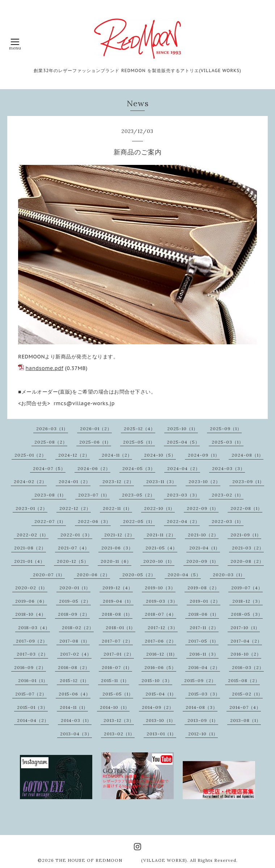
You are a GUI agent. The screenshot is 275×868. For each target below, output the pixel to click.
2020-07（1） (49, 575)
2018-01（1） (120, 628)
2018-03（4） (34, 628)
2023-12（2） (118, 481)
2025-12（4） (139, 429)
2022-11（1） (117, 508)
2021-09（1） (246, 535)
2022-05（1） (139, 521)
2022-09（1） (203, 508)
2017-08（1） (75, 641)
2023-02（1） (228, 495)
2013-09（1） (203, 720)
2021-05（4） (161, 548)
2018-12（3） (247, 601)
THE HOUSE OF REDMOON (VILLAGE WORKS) (121, 860)
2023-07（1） (94, 495)
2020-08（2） (247, 561)
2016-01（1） (33, 680)
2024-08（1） (247, 455)
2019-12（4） (118, 588)
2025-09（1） (226, 429)
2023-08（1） (50, 495)
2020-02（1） (31, 588)
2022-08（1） (246, 508)
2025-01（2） (30, 455)
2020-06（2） (93, 575)
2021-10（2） (203, 535)
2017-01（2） (119, 654)
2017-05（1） (203, 641)
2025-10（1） (183, 429)
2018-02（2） (78, 628)
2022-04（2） (183, 521)
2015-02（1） (247, 694)
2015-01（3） (32, 707)
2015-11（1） (115, 680)
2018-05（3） (247, 614)
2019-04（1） (118, 601)
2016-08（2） (74, 667)
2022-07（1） (50, 521)
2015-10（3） (157, 680)
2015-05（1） (118, 694)
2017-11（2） (204, 628)
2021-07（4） (74, 548)
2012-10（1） (203, 734)
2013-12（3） (119, 720)
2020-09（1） (202, 561)
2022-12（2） (75, 508)
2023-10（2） (204, 481)
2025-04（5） (183, 442)
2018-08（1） (117, 614)
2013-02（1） (119, 734)
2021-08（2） (30, 548)
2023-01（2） (31, 508)
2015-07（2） (31, 694)
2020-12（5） (73, 561)
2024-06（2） (94, 468)
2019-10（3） (160, 588)
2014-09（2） (158, 707)
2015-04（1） (161, 694)
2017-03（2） (32, 654)
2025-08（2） (51, 442)
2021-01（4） (29, 561)
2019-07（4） (247, 588)
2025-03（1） (228, 442)
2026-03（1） (52, 429)
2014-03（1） (76, 720)
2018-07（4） (160, 614)
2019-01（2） (205, 601)
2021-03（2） (248, 548)
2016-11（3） (204, 654)
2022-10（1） (159, 508)
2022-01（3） (76, 535)
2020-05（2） (139, 575)
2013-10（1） (161, 720)
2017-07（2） (117, 641)
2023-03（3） (183, 495)
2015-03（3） (204, 694)
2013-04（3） (76, 734)
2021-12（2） (119, 535)
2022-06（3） (94, 521)
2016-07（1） (117, 667)
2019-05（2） (75, 601)
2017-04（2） (246, 641)
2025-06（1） (95, 442)
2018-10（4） (31, 614)
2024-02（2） (30, 481)
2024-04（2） (184, 468)
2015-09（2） (200, 680)
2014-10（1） (115, 707)
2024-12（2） (74, 455)
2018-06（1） (204, 614)
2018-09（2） (74, 614)
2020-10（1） (159, 561)
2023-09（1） (248, 481)
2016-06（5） (160, 667)
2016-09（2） (30, 667)
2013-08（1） (246, 720)
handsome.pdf (45, 368)
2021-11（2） (161, 535)
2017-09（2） (32, 641)
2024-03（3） (229, 468)
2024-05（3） (139, 468)
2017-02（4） (76, 654)
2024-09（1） (204, 455)
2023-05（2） (138, 495)
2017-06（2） (160, 641)
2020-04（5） (184, 575)
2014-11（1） (74, 707)
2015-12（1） (74, 680)
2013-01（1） (161, 734)
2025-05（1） (139, 442)
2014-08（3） (202, 707)
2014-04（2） (33, 720)
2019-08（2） (203, 588)
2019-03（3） (162, 601)
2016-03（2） (248, 667)
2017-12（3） (163, 628)
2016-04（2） (204, 667)
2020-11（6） (116, 561)
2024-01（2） (75, 481)
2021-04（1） (205, 548)
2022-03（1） (228, 521)
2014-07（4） (245, 707)
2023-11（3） (161, 481)
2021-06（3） (117, 548)
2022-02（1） (33, 535)
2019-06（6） (31, 601)
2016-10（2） (246, 654)
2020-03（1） (229, 575)
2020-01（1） (75, 588)
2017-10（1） (245, 628)
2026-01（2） (96, 429)
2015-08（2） (244, 680)
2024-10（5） (160, 455)
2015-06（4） (75, 694)
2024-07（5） (49, 468)
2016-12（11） (162, 654)
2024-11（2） (117, 455)
